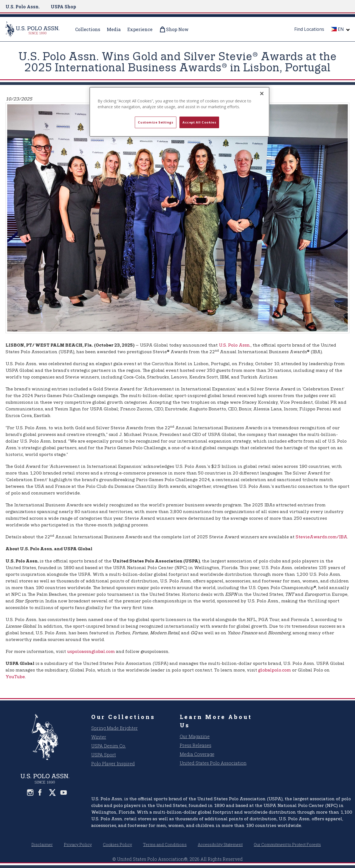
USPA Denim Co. (109, 746)
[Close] (262, 94)
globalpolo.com (275, 670)
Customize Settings (155, 122)
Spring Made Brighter (115, 728)
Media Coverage (197, 754)
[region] (179, 112)
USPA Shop (63, 7)
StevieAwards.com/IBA (321, 537)
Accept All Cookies (199, 122)
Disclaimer (42, 845)
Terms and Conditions (165, 845)
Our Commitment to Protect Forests (287, 845)
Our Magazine (195, 736)
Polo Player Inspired (113, 764)
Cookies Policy (117, 845)
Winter (99, 737)
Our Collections (123, 717)
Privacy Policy (78, 845)
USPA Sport (104, 755)
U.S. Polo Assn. (23, 7)
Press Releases (196, 745)
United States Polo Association (213, 763)
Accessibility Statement (220, 845)
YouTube (15, 677)
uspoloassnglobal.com (91, 652)
